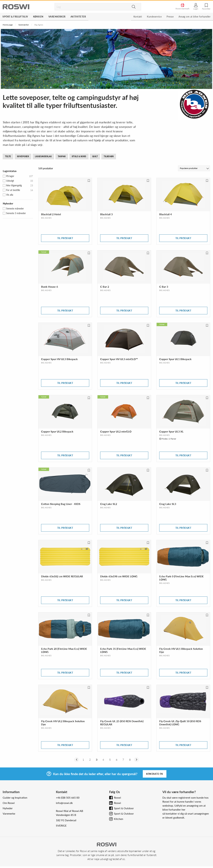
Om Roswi (9, 803)
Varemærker (57, 17)
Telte (8, 156)
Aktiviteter (78, 17)
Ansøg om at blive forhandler (195, 17)
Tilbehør (109, 156)
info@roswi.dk (64, 803)
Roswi (117, 797)
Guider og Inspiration (15, 797)
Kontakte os (155, 774)
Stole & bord (79, 156)
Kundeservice (154, 17)
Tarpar (62, 156)
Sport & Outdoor (124, 808)
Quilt (95, 156)
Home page (8, 25)
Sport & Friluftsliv (15, 17)
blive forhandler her (174, 809)
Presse (170, 17)
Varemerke (9, 813)
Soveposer (23, 156)
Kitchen (119, 819)
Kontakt (138, 17)
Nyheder (8, 808)
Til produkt (65, 238)
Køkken (38, 17)
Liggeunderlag (43, 156)
